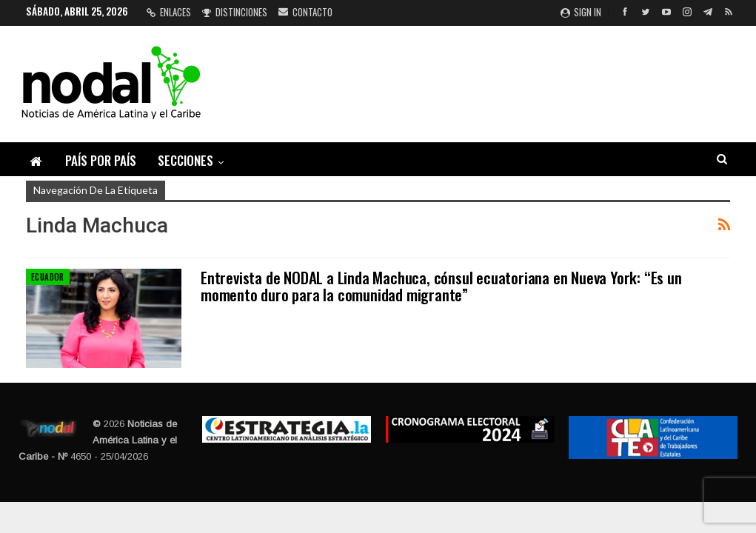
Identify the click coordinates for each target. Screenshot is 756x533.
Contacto (305, 12)
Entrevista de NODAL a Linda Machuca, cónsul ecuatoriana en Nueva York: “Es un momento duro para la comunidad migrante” (441, 286)
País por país (101, 160)
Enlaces (169, 12)
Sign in (581, 12)
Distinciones (235, 12)
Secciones (185, 160)
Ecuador (48, 277)
